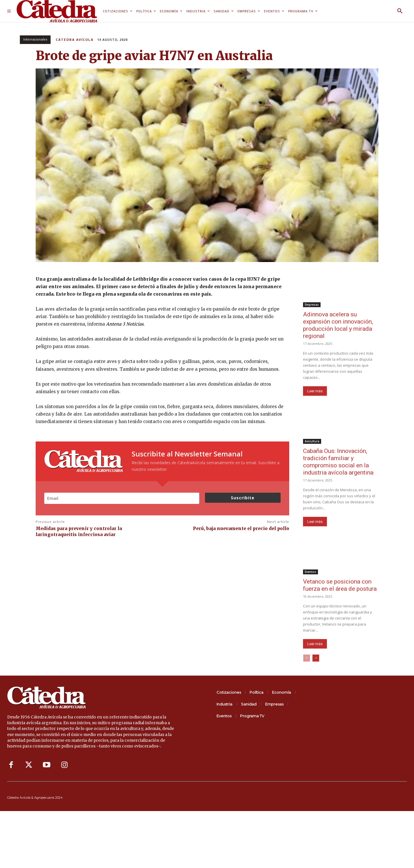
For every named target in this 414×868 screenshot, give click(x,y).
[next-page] (316, 658)
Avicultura (312, 441)
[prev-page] (307, 658)
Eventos (310, 572)
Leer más (315, 391)
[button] (400, 11)
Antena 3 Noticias (125, 324)
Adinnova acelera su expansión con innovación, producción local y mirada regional (338, 325)
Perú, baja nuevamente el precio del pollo (241, 528)
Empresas (312, 305)
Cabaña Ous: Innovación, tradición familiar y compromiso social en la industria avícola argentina (338, 462)
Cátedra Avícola (75, 40)
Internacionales (35, 40)
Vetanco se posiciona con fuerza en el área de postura (340, 585)
